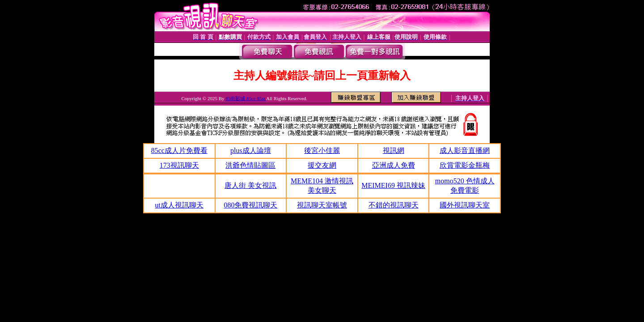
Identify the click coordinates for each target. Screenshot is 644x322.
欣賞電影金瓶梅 (465, 165)
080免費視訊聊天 (250, 205)
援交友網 (322, 165)
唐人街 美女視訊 (250, 185)
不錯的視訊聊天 (394, 205)
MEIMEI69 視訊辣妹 (393, 185)
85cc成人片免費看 (179, 150)
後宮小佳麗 (322, 150)
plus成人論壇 (251, 150)
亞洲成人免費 (394, 165)
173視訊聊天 (179, 165)
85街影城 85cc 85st (246, 98)
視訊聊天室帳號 (322, 205)
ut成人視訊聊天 (179, 205)
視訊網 (394, 150)
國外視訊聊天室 (465, 205)
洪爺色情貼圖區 (250, 165)
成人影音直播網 (465, 150)
